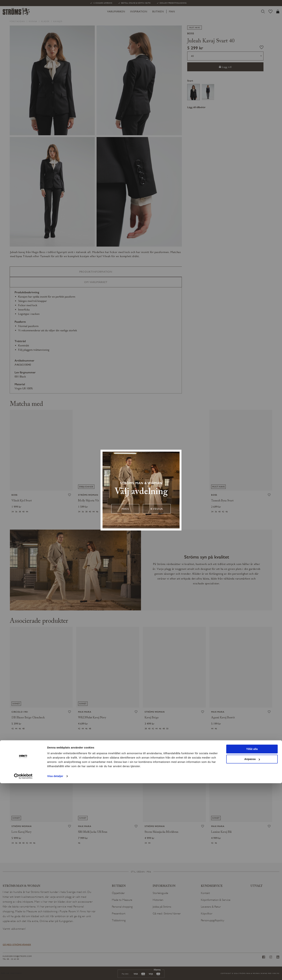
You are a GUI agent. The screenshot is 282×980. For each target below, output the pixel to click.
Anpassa (252, 956)
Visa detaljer (55, 973)
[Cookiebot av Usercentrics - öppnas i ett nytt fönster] (23, 973)
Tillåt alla (252, 946)
